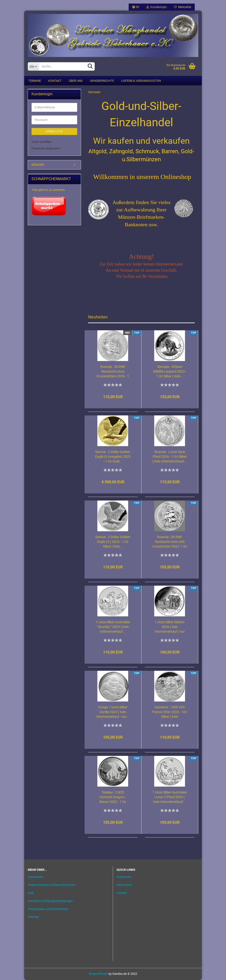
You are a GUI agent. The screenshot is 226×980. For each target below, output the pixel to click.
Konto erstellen (42, 142)
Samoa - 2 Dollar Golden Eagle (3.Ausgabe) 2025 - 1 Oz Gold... (113, 457)
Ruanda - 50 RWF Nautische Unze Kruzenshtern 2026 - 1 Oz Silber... (113, 372)
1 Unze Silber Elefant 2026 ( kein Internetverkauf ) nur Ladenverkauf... (170, 627)
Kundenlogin (157, 7)
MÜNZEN (38, 165)
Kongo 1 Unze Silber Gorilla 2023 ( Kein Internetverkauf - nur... (113, 712)
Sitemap (33, 917)
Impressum (35, 877)
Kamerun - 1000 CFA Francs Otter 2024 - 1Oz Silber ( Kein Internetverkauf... (170, 712)
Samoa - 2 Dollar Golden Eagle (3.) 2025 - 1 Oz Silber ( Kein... (113, 542)
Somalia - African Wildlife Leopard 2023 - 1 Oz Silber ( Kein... (170, 371)
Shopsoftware (98, 974)
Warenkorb (124, 877)
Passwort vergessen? (46, 149)
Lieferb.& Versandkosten (141, 81)
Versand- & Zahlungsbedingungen (50, 901)
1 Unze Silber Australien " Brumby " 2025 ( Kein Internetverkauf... (113, 627)
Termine (35, 81)
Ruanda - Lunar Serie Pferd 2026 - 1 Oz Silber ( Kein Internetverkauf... (170, 457)
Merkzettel (183, 7)
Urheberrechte (102, 81)
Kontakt (55, 81)
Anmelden (54, 131)
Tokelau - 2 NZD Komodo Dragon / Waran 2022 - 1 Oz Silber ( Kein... (113, 797)
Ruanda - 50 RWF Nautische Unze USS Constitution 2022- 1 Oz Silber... (170, 542)
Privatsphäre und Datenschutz (48, 909)
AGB (31, 893)
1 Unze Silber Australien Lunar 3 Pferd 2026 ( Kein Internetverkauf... (170, 797)
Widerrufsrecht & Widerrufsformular (52, 885)
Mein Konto (124, 885)
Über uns (76, 81)
